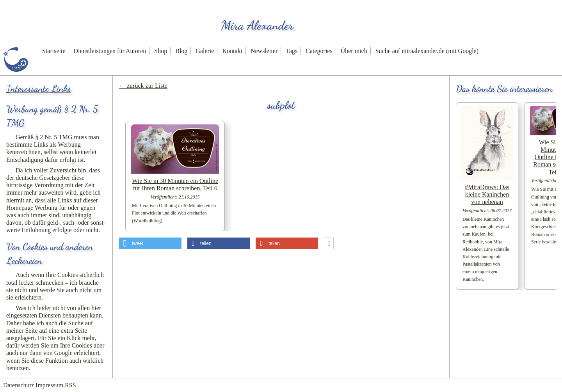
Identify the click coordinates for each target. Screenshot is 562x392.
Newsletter (264, 51)
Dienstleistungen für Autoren (110, 51)
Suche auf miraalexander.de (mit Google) (427, 51)
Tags (292, 51)
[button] (150, 243)
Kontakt (232, 51)
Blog (181, 51)
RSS (70, 385)
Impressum (49, 385)
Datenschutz (19, 385)
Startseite (54, 51)
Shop (161, 51)
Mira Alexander (257, 25)
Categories (319, 51)
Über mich (354, 51)
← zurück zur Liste (143, 86)
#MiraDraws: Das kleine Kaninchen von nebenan (487, 194)
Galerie (205, 51)
